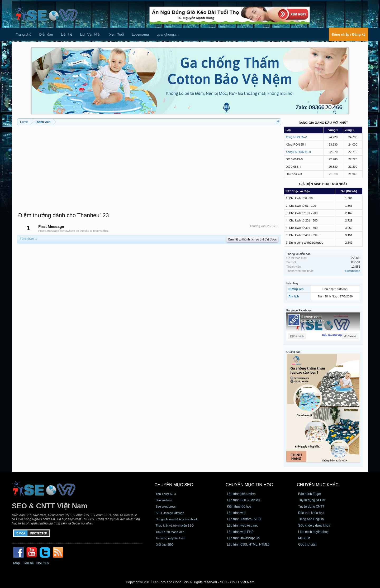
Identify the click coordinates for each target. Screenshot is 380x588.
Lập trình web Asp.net (242, 526)
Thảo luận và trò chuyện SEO (175, 526)
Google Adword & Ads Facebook (177, 519)
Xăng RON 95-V (296, 137)
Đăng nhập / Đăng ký (349, 34)
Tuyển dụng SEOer (312, 500)
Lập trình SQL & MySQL (244, 500)
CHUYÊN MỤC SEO (174, 485)
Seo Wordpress (166, 507)
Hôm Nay (292, 283)
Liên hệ (66, 34)
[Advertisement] (149, 166)
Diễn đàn (46, 34)
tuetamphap (353, 271)
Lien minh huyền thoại (314, 532)
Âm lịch (294, 296)
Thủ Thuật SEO (166, 494)
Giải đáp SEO (165, 544)
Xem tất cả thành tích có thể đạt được (252, 239)
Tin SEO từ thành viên (170, 532)
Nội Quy (43, 563)
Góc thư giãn (307, 544)
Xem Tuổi (117, 34)
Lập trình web (237, 513)
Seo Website (164, 500)
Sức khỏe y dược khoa (314, 526)
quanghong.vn (168, 34)
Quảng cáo (293, 352)
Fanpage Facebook (299, 310)
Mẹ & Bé (304, 538)
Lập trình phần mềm (241, 494)
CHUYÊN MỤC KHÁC (318, 485)
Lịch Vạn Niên (91, 34)
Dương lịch (296, 289)
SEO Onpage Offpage (170, 513)
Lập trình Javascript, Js (243, 538)
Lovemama (140, 34)
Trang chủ (24, 34)
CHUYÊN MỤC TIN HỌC (249, 485)
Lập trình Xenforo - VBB (244, 519)
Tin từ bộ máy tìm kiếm (171, 538)
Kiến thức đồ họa (239, 507)
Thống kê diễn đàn (298, 254)
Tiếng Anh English (311, 519)
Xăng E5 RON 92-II (298, 152)
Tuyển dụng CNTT (311, 507)
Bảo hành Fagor (310, 494)
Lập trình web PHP (240, 532)
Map (16, 563)
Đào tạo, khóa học (311, 513)
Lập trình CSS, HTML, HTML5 (248, 544)
